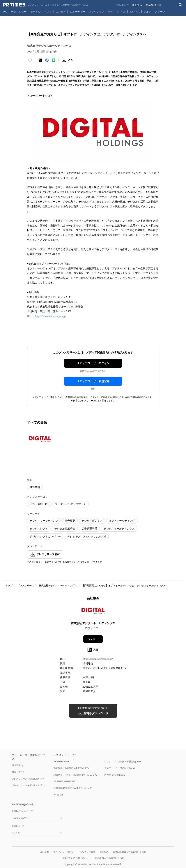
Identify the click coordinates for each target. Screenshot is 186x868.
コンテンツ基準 (88, 852)
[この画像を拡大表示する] (40, 439)
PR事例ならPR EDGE (115, 775)
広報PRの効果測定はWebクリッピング (73, 788)
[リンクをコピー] (70, 60)
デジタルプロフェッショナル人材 (87, 537)
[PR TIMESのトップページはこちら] (46, 5)
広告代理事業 (89, 529)
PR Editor (58, 795)
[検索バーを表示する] (181, 5)
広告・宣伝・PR (39, 504)
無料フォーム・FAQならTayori (119, 768)
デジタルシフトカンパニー (45, 537)
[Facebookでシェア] (47, 60)
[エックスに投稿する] (40, 60)
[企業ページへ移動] (93, 612)
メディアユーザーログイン (93, 363)
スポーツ (160, 12)
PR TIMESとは (19, 765)
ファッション (96, 12)
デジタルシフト (39, 529)
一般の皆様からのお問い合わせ (109, 858)
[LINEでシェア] (54, 60)
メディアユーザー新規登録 (93, 381)
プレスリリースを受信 (129, 5)
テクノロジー (19, 12)
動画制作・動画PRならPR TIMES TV (71, 768)
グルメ (147, 12)
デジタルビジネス (92, 521)
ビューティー (77, 12)
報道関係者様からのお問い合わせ (130, 852)
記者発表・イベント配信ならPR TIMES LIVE (75, 775)
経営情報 (35, 487)
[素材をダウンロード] (64, 60)
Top (5, 12)
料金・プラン (18, 772)
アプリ (48, 12)
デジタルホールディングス (119, 529)
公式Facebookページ (22, 811)
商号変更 (70, 521)
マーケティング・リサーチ (70, 504)
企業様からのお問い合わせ (75, 858)
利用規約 (104, 852)
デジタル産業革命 (65, 529)
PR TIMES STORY (62, 762)
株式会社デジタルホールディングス (58, 586)
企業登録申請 (153, 5)
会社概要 (45, 852)
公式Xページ (18, 826)
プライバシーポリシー (64, 852)
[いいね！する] (30, 60)
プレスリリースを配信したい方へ (28, 785)
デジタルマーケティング (44, 521)
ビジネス (135, 12)
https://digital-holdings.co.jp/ (98, 659)
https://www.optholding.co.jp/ (51, 316)
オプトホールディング (122, 521)
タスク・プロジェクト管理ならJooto (122, 762)
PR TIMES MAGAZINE (64, 781)
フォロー (93, 639)
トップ (9, 586)
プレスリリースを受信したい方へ (28, 779)
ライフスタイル (117, 12)
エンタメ (61, 12)
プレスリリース (26, 586)
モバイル (35, 12)
